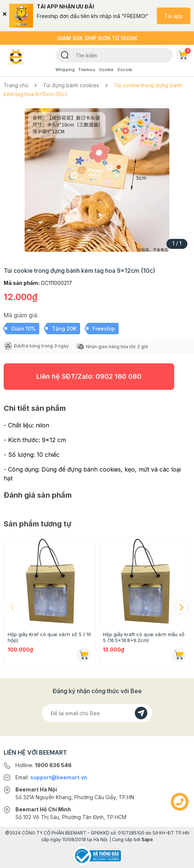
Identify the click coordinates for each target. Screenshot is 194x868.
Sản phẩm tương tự (37, 524)
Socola (125, 70)
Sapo (147, 839)
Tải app (174, 16)
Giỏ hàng (184, 54)
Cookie (106, 70)
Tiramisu (87, 70)
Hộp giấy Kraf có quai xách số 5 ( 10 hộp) (49, 637)
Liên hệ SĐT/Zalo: (89, 376)
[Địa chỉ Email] (97, 713)
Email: (51, 777)
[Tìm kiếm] (65, 54)
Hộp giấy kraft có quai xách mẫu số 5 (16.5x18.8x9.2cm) (144, 637)
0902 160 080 (118, 376)
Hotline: (44, 765)
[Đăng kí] (141, 713)
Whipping (65, 70)
